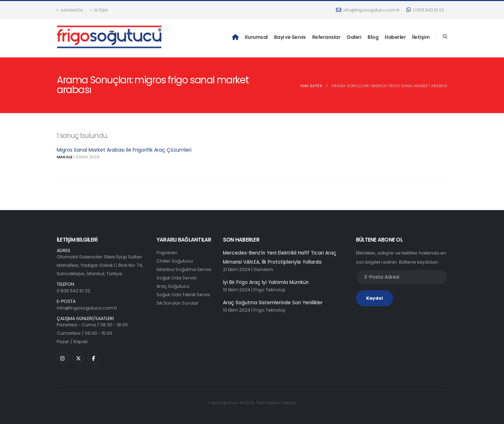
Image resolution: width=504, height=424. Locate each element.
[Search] (445, 37)
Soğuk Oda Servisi (177, 278)
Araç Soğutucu (173, 286)
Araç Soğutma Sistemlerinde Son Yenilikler (274, 303)
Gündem (263, 270)
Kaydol (374, 298)
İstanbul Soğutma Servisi (184, 269)
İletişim (99, 10)
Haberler (395, 37)
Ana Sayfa (311, 86)
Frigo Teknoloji (269, 290)
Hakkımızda (70, 10)
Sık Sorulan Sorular (177, 303)
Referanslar (326, 37)
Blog (373, 37)
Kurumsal (256, 37)
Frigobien (167, 253)
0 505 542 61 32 (425, 10)
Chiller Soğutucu (175, 261)
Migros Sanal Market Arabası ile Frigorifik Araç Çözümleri (124, 150)
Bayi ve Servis (290, 37)
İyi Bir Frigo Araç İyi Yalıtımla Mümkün (267, 283)
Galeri (354, 37)
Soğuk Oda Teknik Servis (184, 295)
